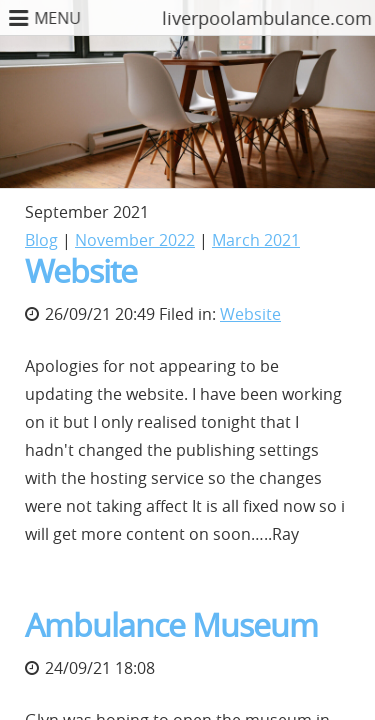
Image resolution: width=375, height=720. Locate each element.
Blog (41, 240)
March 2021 (256, 240)
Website (81, 270)
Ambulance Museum (171, 624)
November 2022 (135, 240)
